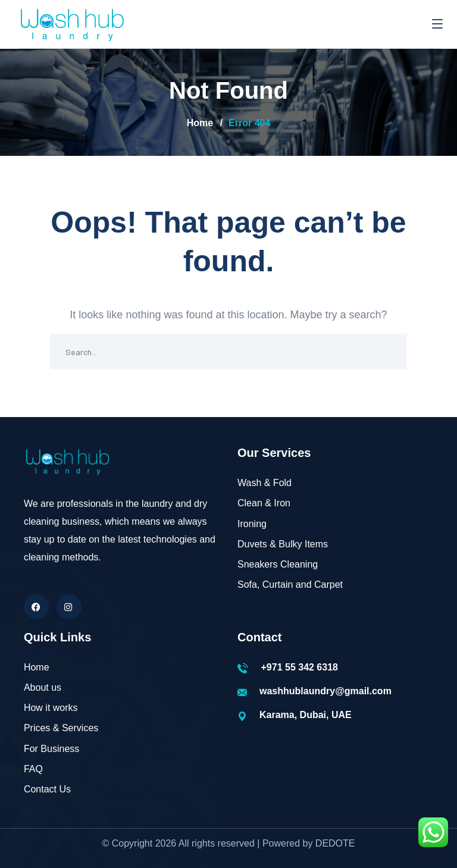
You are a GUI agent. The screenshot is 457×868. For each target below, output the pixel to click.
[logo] (71, 23)
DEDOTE (335, 843)
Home (200, 123)
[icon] (36, 607)
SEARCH (389, 352)
